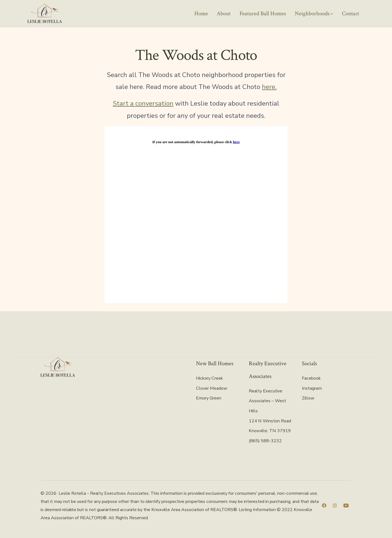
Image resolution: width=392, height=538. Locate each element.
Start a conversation (143, 103)
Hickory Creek (209, 378)
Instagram (312, 388)
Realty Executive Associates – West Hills (267, 401)
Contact (350, 13)
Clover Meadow (212, 388)
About (224, 13)
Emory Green (209, 398)
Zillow (308, 398)
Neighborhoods (314, 13)
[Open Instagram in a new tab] (335, 505)
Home (201, 13)
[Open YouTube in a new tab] (346, 505)
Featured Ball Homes (263, 13)
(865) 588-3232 (265, 441)
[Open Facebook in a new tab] (324, 505)
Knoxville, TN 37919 (270, 431)
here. (269, 87)
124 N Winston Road (270, 421)
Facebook (311, 378)
